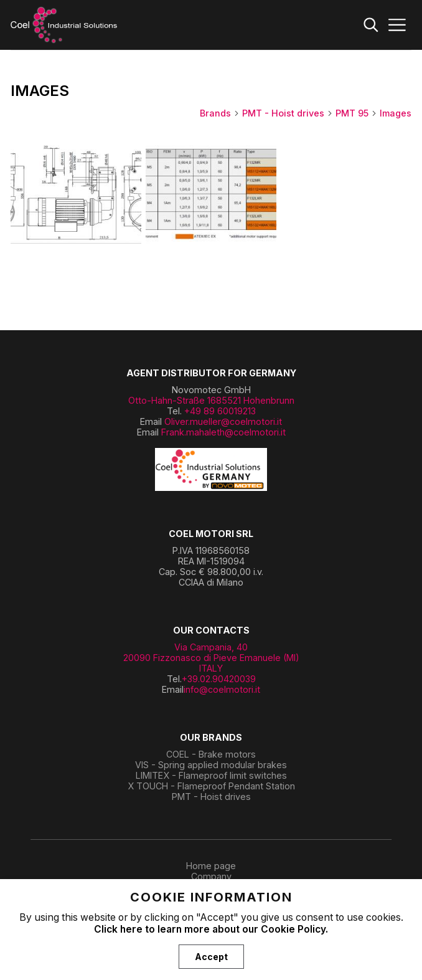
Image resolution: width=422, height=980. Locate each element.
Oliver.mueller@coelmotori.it (223, 421)
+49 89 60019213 (220, 411)
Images (396, 113)
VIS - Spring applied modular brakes (211, 765)
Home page (211, 866)
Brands (220, 113)
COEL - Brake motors (211, 754)
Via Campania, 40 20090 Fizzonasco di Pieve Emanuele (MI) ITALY (211, 658)
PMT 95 (356, 113)
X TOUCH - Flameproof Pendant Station (211, 786)
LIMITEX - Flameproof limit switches (211, 775)
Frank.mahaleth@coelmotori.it (223, 432)
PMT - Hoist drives (288, 113)
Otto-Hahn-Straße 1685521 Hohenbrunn (211, 400)
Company (211, 876)
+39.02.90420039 (219, 679)
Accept (211, 957)
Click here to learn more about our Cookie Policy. (211, 929)
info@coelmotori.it (222, 689)
